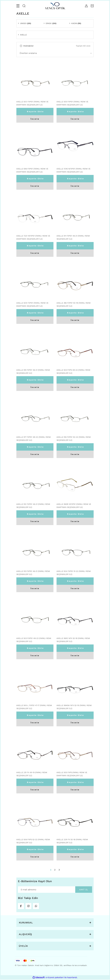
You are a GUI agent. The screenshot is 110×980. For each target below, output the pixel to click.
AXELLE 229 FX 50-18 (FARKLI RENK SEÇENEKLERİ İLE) (72, 841)
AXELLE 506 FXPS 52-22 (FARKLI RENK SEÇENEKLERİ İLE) (33, 841)
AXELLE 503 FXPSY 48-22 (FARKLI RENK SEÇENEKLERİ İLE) (34, 640)
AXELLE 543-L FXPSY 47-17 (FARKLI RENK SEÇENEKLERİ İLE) (34, 707)
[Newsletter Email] (55, 890)
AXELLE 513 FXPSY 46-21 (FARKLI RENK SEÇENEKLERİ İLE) (33, 573)
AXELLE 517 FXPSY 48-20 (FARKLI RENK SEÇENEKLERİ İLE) (34, 439)
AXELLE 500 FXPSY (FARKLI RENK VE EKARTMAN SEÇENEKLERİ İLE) (32, 103)
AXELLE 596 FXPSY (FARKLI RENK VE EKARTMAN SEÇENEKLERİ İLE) (32, 170)
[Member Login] (86, 6)
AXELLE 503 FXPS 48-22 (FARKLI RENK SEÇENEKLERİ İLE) (73, 372)
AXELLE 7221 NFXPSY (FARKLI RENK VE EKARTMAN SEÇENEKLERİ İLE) (33, 237)
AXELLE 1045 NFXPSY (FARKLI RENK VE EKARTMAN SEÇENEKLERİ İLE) (73, 170)
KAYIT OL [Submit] (84, 889)
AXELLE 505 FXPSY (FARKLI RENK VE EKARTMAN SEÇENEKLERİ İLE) (72, 103)
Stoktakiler (29, 46)
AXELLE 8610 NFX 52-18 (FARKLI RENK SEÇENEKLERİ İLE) (73, 640)
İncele (35, 119)
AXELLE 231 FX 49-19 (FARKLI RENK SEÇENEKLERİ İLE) (32, 774)
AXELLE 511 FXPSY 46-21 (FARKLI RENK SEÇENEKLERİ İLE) (73, 237)
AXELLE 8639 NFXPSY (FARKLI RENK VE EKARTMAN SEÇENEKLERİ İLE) (74, 506)
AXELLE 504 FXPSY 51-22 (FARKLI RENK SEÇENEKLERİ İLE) (74, 573)
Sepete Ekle (35, 112)
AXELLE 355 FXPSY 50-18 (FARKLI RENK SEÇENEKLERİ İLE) (74, 304)
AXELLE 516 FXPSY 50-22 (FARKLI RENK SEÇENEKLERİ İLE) (74, 439)
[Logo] (55, 6)
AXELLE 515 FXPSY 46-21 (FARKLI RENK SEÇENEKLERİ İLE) (33, 372)
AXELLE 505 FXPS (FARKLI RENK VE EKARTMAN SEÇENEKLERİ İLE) (72, 774)
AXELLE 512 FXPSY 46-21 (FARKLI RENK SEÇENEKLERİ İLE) (33, 506)
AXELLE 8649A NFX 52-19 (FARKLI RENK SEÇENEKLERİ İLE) (74, 707)
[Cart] (92, 6)
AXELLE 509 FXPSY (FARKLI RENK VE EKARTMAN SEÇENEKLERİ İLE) (32, 304)
